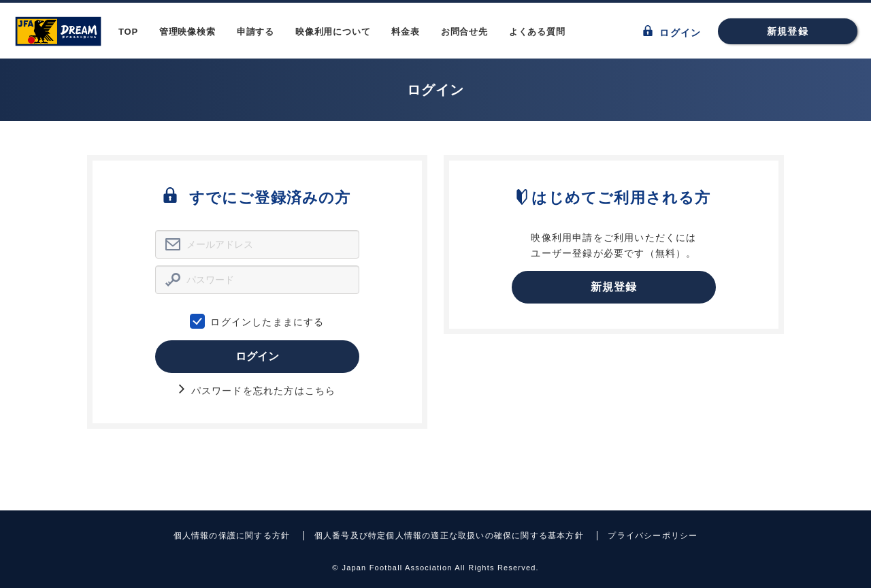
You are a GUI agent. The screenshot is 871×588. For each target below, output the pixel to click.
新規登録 (788, 31)
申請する (256, 32)
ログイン (672, 32)
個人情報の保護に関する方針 (232, 536)
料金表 (405, 32)
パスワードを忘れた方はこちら (258, 391)
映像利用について (333, 32)
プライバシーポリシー (653, 536)
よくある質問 (537, 32)
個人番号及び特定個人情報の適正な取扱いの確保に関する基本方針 (449, 536)
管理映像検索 (187, 32)
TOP (128, 32)
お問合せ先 (464, 32)
